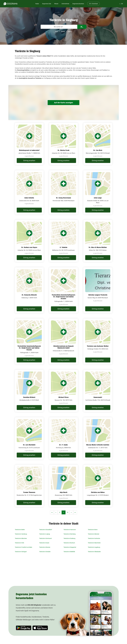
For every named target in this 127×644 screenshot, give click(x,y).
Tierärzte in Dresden (45, 552)
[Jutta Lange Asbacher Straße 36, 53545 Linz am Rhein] (98, 192)
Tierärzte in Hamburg (21, 534)
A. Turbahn (63, 247)
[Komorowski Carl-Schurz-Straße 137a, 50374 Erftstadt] (98, 391)
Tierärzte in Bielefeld (69, 552)
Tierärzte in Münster (94, 534)
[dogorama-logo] (11, 4)
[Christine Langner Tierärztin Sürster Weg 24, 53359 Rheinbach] (98, 290)
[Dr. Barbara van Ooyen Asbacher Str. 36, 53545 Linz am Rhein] (29, 241)
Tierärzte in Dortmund (45, 538)
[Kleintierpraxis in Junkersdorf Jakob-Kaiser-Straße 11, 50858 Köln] (29, 144)
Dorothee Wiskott (29, 397)
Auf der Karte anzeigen (64, 103)
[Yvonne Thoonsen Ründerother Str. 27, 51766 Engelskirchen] (29, 486)
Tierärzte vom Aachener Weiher (98, 346)
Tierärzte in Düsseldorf (46, 530)
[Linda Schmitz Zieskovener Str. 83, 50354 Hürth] (29, 192)
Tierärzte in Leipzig (45, 534)
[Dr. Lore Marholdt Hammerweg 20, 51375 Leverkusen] (29, 438)
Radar (37, 4)
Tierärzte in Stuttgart (21, 552)
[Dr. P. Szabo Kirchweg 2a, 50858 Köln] (63, 438)
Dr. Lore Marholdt (29, 445)
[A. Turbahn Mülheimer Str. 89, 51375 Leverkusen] (63, 241)
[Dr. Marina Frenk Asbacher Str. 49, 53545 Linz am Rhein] (63, 144)
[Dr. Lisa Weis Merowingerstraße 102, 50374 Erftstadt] (98, 144)
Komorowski (98, 397)
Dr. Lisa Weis (98, 150)
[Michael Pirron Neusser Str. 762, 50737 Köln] (63, 391)
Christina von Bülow (98, 492)
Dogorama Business (78, 4)
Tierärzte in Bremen (45, 547)
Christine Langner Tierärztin (98, 295)
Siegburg (70, 32)
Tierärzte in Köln (19, 543)
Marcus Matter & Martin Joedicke (98, 445)
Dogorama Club (47, 4)
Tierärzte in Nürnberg (70, 534)
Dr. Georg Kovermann (64, 198)
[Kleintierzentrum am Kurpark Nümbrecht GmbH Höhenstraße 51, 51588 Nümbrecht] (63, 341)
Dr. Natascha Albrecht (29, 295)
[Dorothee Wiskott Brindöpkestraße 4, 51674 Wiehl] (29, 391)
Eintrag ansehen (29, 161)
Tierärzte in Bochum (69, 543)
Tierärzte (63, 32)
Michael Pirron (63, 397)
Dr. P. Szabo (63, 445)
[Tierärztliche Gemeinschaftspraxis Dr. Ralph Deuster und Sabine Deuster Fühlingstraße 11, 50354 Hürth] (63, 290)
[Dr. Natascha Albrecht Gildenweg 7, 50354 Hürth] (29, 290)
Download (93, 4)
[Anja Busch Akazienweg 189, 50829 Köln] (63, 486)
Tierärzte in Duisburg (69, 538)
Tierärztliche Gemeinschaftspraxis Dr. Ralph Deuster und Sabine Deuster (63, 297)
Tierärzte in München (21, 538)
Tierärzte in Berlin (20, 530)
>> (75, 512)
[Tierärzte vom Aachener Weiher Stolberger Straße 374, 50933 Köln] (98, 341)
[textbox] (59, 27)
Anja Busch (63, 492)
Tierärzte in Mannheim (94, 543)
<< (52, 512)
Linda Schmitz (29, 198)
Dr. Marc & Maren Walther (98, 247)
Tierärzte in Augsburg (94, 547)
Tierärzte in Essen (44, 543)
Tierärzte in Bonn (93, 530)
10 (67, 512)
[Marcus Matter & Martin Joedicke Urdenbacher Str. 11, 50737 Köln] (98, 438)
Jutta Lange (98, 198)
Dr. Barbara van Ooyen (29, 247)
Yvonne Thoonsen (29, 492)
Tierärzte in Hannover (70, 530)
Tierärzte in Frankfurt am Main (24, 547)
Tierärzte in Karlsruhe (94, 538)
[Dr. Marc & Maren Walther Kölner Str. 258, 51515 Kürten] (98, 241)
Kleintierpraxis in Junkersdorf (29, 150)
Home (57, 32)
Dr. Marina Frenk (63, 150)
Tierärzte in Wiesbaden (94, 552)
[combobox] (59, 27)
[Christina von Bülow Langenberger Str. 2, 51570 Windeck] (98, 486)
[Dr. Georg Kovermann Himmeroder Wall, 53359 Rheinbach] (63, 192)
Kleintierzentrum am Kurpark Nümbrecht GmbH (63, 347)
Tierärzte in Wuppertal (70, 547)
